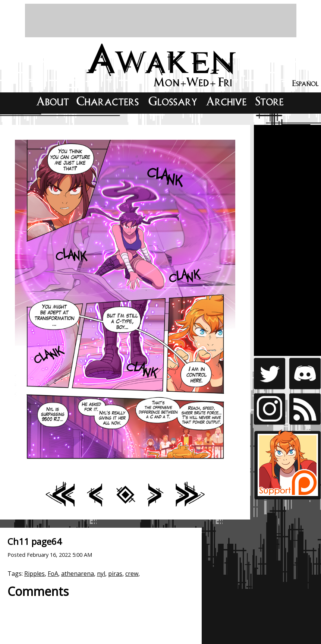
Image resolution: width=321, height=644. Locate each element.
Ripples (34, 574)
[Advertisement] (161, 20)
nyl (101, 574)
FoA (53, 574)
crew (132, 574)
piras (115, 574)
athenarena (78, 574)
